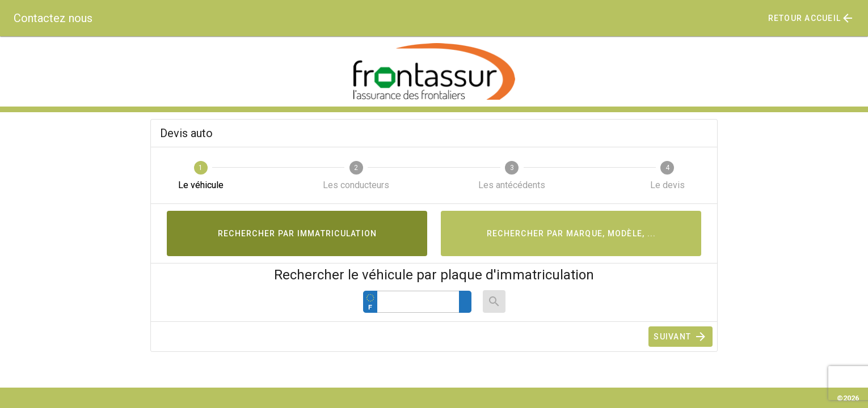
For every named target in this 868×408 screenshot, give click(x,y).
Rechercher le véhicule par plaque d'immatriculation (434, 275)
